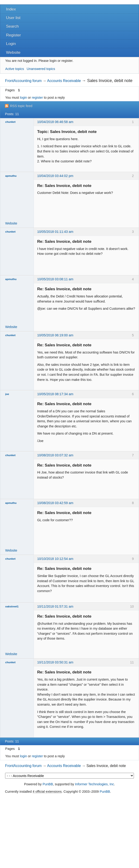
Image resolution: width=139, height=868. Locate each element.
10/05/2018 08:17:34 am (55, 394)
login (23, 98)
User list (13, 18)
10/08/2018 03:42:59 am (55, 503)
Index (11, 9)
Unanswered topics (41, 69)
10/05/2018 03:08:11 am (55, 279)
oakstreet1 (12, 606)
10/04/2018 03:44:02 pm (55, 176)
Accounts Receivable (64, 81)
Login (11, 44)
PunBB (48, 784)
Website (13, 52)
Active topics (15, 69)
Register (13, 35)
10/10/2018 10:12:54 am (55, 559)
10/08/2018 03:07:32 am (55, 455)
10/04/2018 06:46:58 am (55, 122)
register (37, 98)
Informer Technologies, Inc (95, 784)
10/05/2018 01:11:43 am (55, 232)
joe (7, 394)
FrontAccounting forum (23, 81)
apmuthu (11, 176)
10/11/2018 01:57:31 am (55, 606)
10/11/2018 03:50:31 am (55, 662)
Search (12, 26)
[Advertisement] (69, 831)
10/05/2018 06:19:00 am (55, 335)
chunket (10, 122)
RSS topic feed (21, 106)
